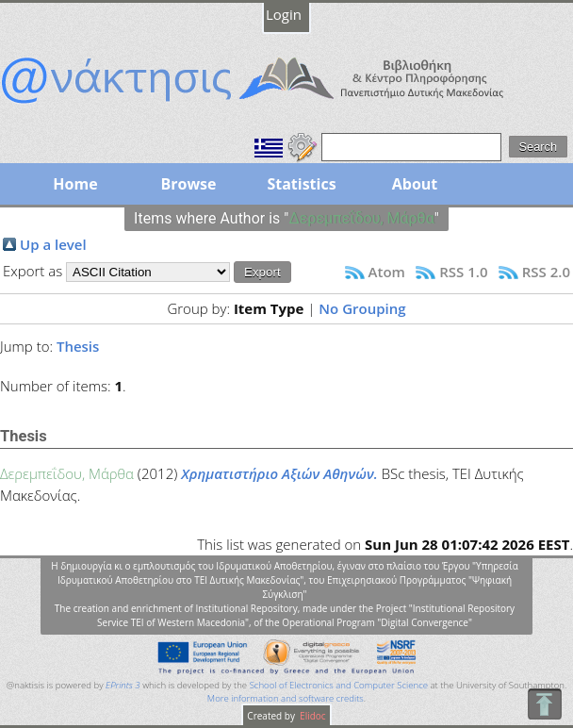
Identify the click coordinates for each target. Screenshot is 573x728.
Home (75, 184)
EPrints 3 (123, 685)
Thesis (78, 346)
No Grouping (362, 308)
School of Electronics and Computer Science (339, 685)
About (415, 184)
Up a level (53, 244)
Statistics (301, 184)
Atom (387, 272)
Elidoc (312, 716)
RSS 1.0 (463, 272)
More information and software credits (286, 698)
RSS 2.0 (546, 272)
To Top (544, 704)
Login (284, 14)
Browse (188, 184)
